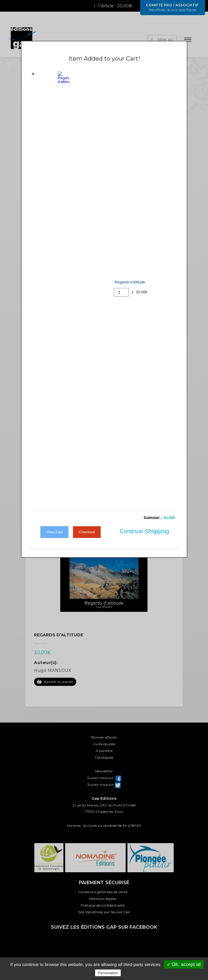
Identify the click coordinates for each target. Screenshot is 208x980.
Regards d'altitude (130, 73)
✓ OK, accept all (184, 964)
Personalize (108, 973)
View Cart (54, 114)
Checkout (87, 114)
